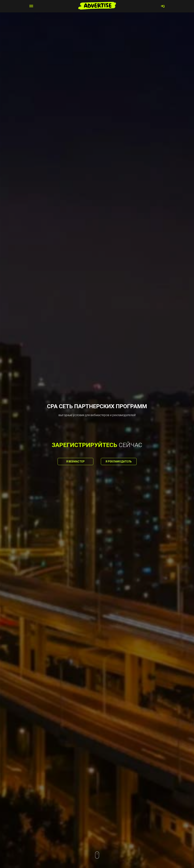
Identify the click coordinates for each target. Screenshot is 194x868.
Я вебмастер (75, 461)
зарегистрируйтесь (84, 445)
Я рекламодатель (119, 461)
